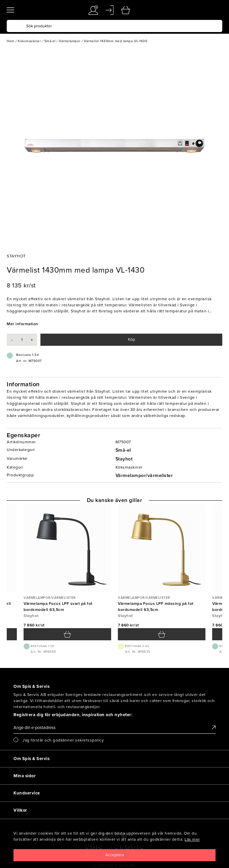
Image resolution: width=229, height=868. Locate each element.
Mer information (23, 324)
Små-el (123, 450)
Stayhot (124, 459)
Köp (132, 339)
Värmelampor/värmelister (144, 475)
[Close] (115, 855)
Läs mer (192, 839)
